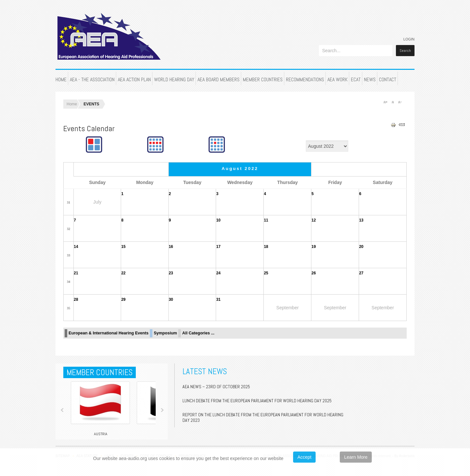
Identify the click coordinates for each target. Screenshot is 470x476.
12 (313, 220)
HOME (61, 79)
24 (218, 273)
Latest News (205, 371)
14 (76, 247)
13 (361, 220)
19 (313, 247)
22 (123, 273)
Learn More (356, 457)
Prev (62, 410)
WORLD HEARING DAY (174, 79)
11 (266, 220)
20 (361, 247)
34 (69, 282)
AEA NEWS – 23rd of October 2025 (216, 387)
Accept (304, 457)
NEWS (370, 79)
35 (69, 308)
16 (171, 247)
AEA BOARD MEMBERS (219, 79)
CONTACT (388, 79)
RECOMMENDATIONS (305, 79)
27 (361, 273)
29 (123, 299)
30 (171, 299)
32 (69, 229)
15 (123, 247)
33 (69, 255)
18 (266, 247)
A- (400, 102)
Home (72, 104)
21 (76, 273)
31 (69, 202)
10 (218, 220)
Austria (101, 434)
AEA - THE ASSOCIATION (92, 79)
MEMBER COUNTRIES (263, 79)
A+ (385, 102)
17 (218, 247)
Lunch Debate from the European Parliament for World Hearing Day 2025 (257, 401)
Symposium (165, 333)
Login (409, 39)
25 (266, 273)
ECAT (356, 79)
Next (162, 410)
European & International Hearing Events (109, 333)
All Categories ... (198, 333)
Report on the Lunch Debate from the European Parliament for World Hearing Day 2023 (263, 417)
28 (76, 299)
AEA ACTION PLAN (134, 79)
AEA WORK (337, 79)
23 (171, 273)
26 (313, 273)
